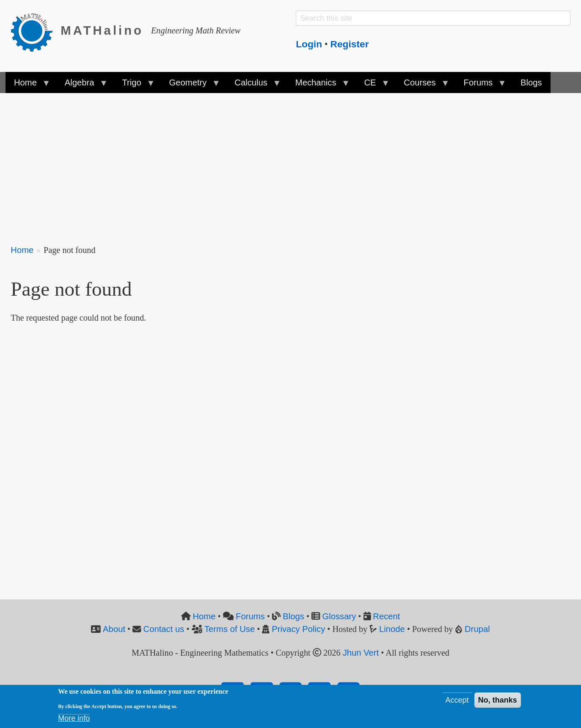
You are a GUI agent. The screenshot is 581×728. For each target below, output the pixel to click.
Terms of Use (230, 629)
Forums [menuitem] (480, 85)
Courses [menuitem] (422, 85)
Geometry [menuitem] (190, 85)
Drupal (477, 629)
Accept (457, 700)
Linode (392, 629)
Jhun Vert (361, 653)
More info (74, 718)
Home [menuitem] (28, 85)
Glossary (339, 616)
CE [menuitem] (372, 85)
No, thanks (498, 700)
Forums (250, 616)
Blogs (293, 616)
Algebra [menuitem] (82, 85)
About (114, 629)
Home (22, 250)
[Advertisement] (264, 163)
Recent (386, 616)
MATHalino (102, 30)
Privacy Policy (298, 629)
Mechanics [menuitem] (318, 85)
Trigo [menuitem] (134, 85)
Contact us (164, 629)
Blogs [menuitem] (531, 82)
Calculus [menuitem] (253, 85)
